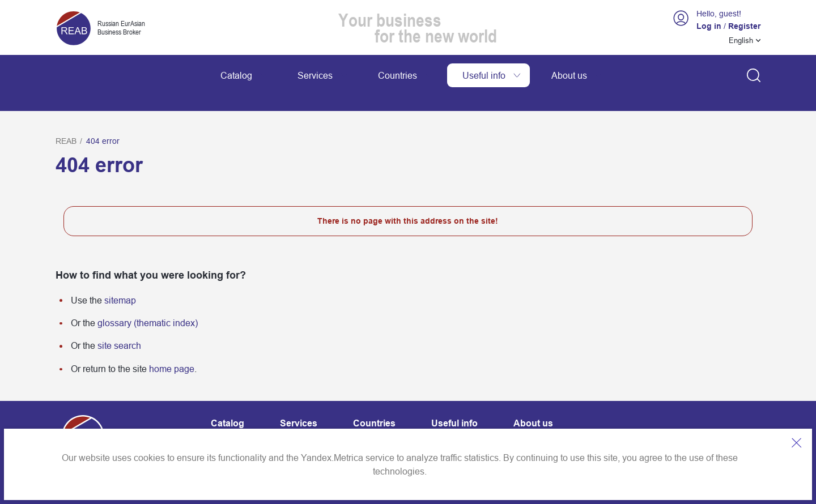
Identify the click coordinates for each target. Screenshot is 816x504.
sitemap (120, 275)
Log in (709, 26)
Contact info (235, 424)
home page (172, 343)
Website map (320, 424)
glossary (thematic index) (148, 297)
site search (119, 321)
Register (744, 26)
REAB (66, 116)
